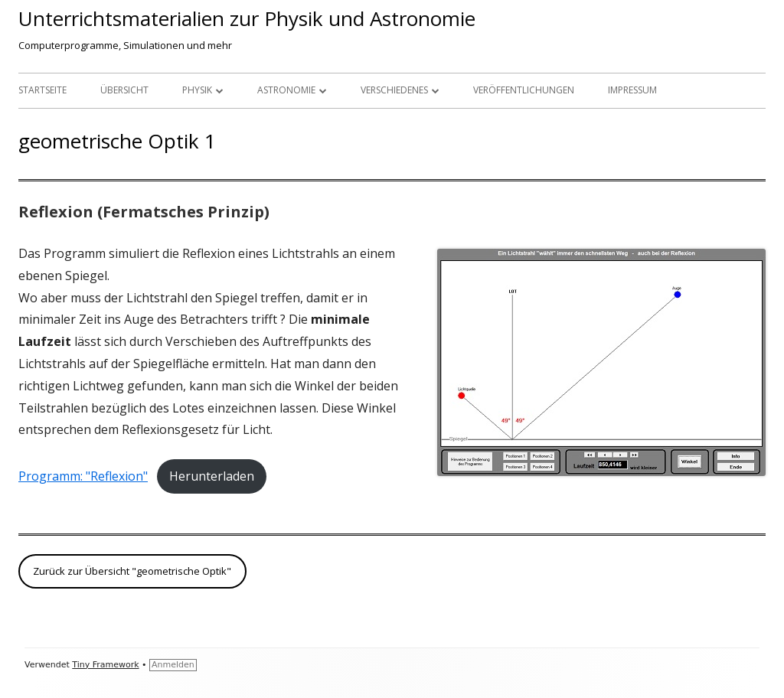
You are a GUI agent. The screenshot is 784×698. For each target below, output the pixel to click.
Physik (197, 90)
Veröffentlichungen (524, 90)
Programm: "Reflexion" (83, 476)
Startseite (42, 90)
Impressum (632, 90)
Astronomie (286, 90)
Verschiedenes (394, 90)
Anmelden (173, 665)
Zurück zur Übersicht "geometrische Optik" (132, 571)
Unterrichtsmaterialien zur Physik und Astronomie (247, 18)
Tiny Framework (105, 665)
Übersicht (124, 90)
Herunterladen (212, 476)
